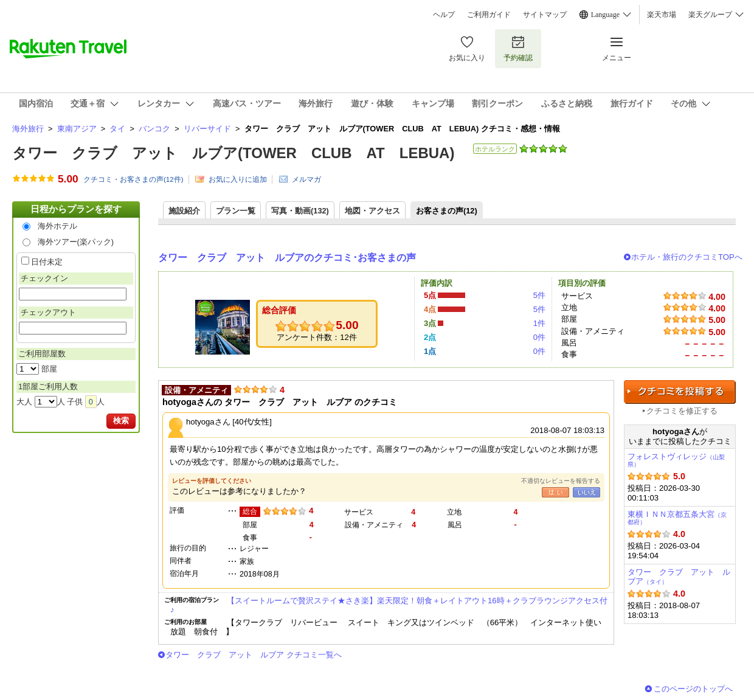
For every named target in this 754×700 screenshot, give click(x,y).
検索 (121, 421)
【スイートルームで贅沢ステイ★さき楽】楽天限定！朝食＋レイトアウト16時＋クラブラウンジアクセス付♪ (389, 605)
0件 (539, 337)
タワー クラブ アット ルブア (679, 577)
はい (555, 492)
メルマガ (306, 179)
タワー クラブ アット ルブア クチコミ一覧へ (254, 655)
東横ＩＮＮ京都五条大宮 (677, 518)
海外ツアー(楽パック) (76, 242)
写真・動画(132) (300, 211)
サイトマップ (545, 15)
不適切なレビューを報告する (561, 481)
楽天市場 (662, 15)
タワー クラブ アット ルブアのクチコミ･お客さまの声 (287, 258)
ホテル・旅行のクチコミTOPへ (687, 257)
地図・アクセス (372, 211)
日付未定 (47, 262)
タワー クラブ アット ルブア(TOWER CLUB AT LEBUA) (233, 153)
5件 (539, 295)
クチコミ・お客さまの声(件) (133, 179)
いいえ (586, 492)
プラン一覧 (236, 211)
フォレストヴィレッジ (676, 460)
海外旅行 (28, 129)
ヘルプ (444, 15)
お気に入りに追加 (238, 179)
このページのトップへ (693, 689)
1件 (539, 323)
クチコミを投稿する (680, 392)
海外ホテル (57, 226)
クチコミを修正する (682, 411)
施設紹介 (184, 211)
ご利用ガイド (489, 15)
